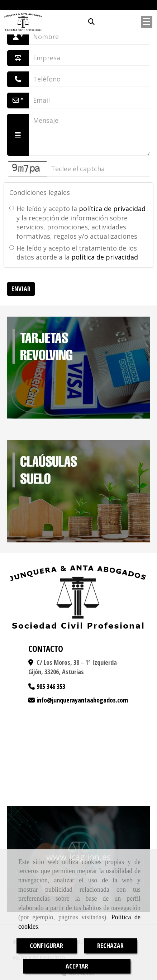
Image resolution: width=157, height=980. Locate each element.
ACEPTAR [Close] (77, 966)
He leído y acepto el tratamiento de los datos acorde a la (74, 253)
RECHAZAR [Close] (110, 946)
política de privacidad (112, 209)
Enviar (21, 289)
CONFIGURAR (46, 946)
